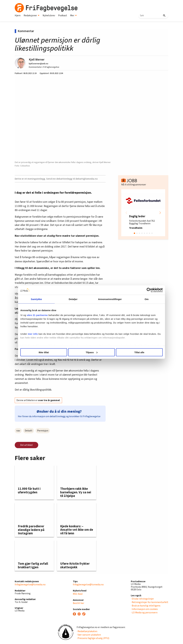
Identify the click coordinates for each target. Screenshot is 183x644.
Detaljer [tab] (74, 299)
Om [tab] (144, 299)
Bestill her (78, 603)
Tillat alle (137, 352)
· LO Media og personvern (144, 613)
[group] (143, 213)
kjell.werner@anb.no (39, 64)
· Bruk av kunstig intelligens (146, 606)
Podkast (63, 15)
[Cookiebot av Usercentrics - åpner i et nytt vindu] (146, 290)
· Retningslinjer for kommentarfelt (150, 602)
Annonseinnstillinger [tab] (109, 299)
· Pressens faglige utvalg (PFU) (93, 638)
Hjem (18, 15)
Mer (73, 15)
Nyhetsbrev (49, 15)
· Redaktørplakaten (87, 631)
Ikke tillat (46, 352)
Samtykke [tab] (39, 299)
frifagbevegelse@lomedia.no (30, 585)
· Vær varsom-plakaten (89, 635)
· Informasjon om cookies (144, 609)
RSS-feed (78, 594)
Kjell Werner (37, 60)
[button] (160, 213)
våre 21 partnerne (40, 315)
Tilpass (92, 352)
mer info (36, 334)
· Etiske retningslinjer (142, 599)
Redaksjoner (32, 15)
